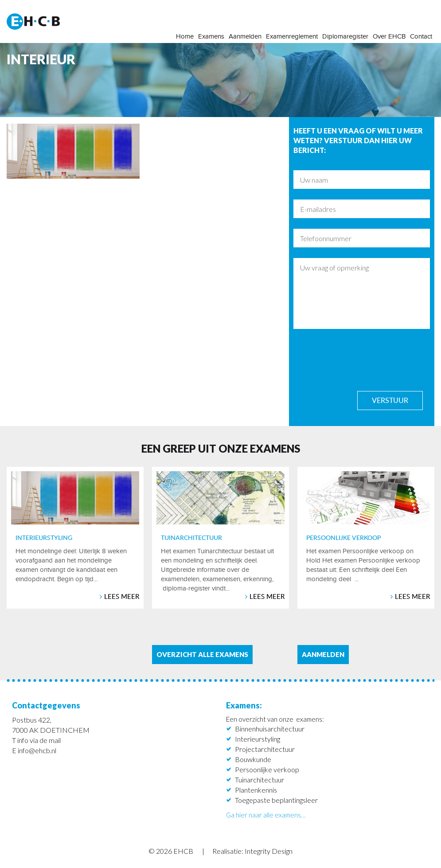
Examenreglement (292, 36)
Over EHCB (389, 36)
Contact (421, 36)
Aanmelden (245, 36)
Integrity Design (269, 851)
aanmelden (323, 654)
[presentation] (361, 360)
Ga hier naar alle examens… (266, 815)
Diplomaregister (345, 36)
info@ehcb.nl (37, 750)
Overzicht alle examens (202, 654)
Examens (211, 36)
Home (185, 36)
